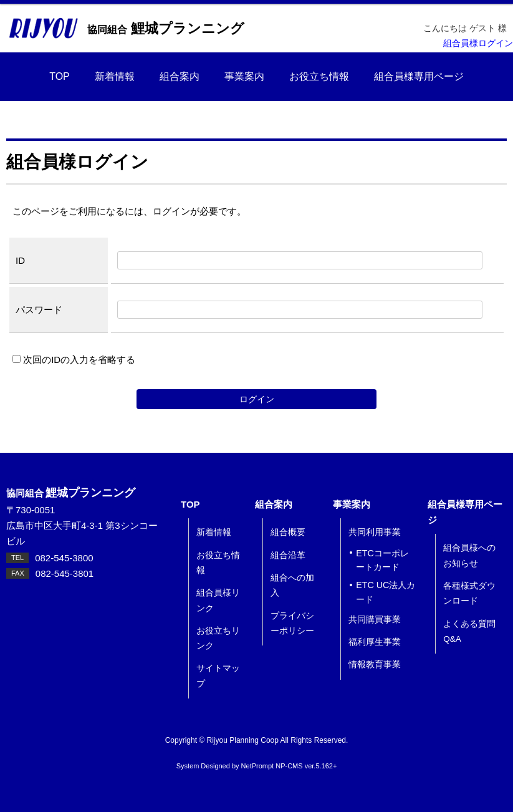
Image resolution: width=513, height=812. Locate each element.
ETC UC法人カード (386, 592)
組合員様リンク (218, 600)
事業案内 (244, 76)
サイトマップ (218, 676)
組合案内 (180, 76)
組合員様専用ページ (419, 76)
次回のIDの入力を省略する (74, 360)
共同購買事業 (375, 620)
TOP (60, 76)
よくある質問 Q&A (469, 631)
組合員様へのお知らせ (469, 555)
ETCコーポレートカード (382, 560)
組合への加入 (292, 585)
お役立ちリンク (218, 638)
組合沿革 (288, 555)
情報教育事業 (375, 665)
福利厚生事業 (375, 642)
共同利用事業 (375, 532)
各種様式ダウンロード (469, 593)
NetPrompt (258, 766)
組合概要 (288, 532)
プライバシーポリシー (292, 623)
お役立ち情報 (319, 76)
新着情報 (115, 76)
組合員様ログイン (478, 43)
